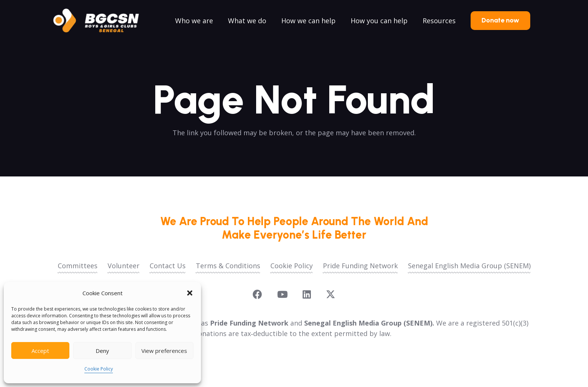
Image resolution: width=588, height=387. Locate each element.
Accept (40, 351)
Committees (78, 266)
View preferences (164, 351)
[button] (190, 293)
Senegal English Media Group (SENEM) (469, 266)
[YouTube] (282, 294)
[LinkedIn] (307, 294)
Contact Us (168, 266)
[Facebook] (257, 294)
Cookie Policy (99, 369)
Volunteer (124, 266)
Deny (102, 351)
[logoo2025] (101, 21)
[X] (331, 294)
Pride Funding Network (360, 266)
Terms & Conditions (228, 266)
